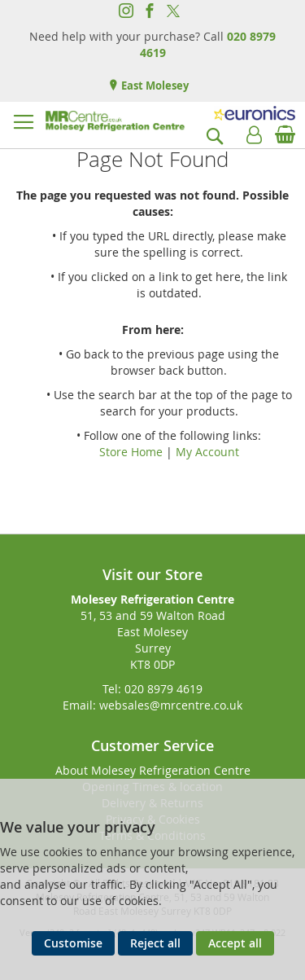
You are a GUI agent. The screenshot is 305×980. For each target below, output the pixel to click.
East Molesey (154, 86)
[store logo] (115, 121)
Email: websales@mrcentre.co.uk (152, 705)
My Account (207, 452)
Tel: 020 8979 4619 (152, 689)
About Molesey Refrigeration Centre (153, 770)
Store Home (131, 452)
